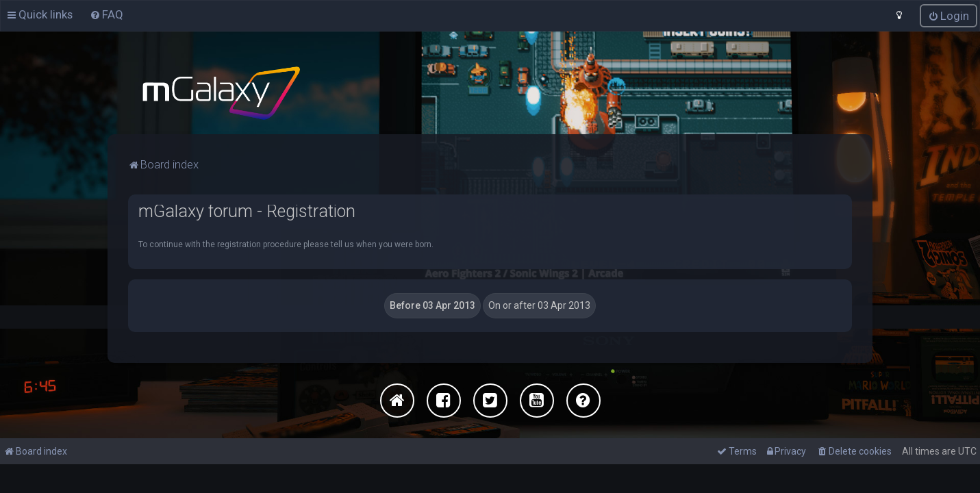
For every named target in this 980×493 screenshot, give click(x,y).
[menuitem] (106, 14)
